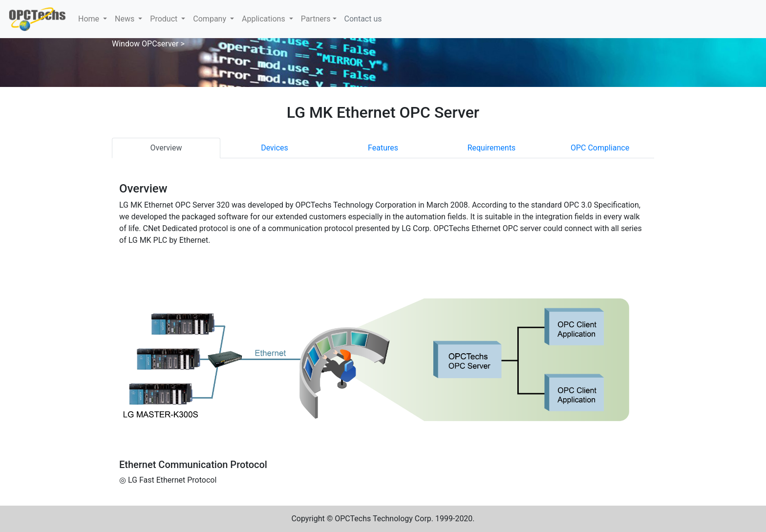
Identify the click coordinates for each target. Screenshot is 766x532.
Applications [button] (265, 19)
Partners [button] (316, 19)
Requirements (492, 148)
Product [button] (165, 19)
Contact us (363, 19)
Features (383, 148)
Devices (275, 148)
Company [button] (211, 19)
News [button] (126, 19)
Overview (166, 148)
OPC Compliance (600, 148)
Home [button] (90, 19)
